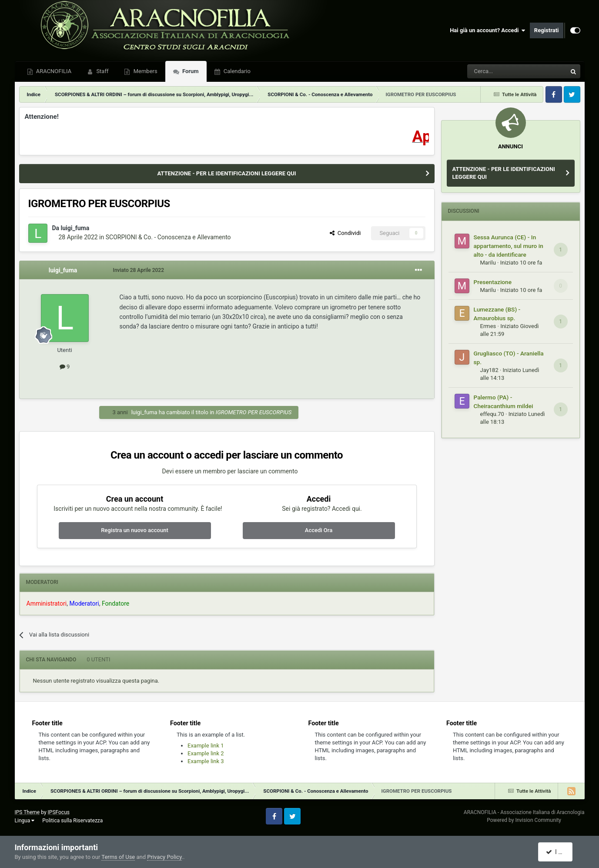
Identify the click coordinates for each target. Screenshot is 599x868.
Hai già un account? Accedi (488, 30)
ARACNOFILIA (53, 71)
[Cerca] (493, 71)
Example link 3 (206, 761)
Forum (190, 71)
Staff (102, 71)
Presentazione (493, 282)
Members (144, 71)
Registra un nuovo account (135, 530)
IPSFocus (59, 812)
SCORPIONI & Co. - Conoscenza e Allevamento (168, 237)
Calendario (236, 71)
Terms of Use (118, 857)
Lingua (25, 821)
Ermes (488, 326)
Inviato (139, 270)
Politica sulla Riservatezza (72, 821)
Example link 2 (206, 753)
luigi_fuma (75, 228)
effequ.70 (492, 414)
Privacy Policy (164, 857)
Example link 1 (206, 746)
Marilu (488, 263)
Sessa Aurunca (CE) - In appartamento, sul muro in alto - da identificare (509, 246)
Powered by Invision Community (524, 820)
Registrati (547, 30)
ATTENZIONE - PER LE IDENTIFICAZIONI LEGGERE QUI (226, 173)
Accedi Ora (319, 530)
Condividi (345, 233)
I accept (560, 852)
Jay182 (489, 370)
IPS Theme (27, 812)
